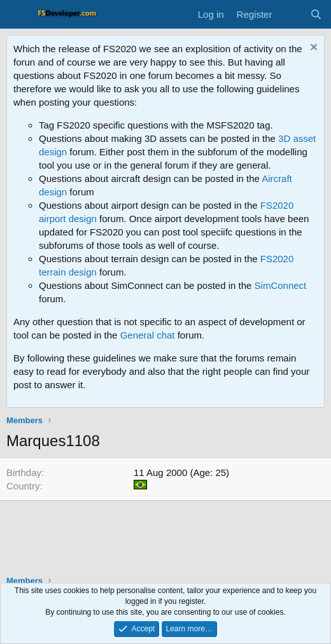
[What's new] (291, 14)
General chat (148, 335)
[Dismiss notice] (312, 49)
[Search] (316, 14)
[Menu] (18, 15)
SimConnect (281, 285)
